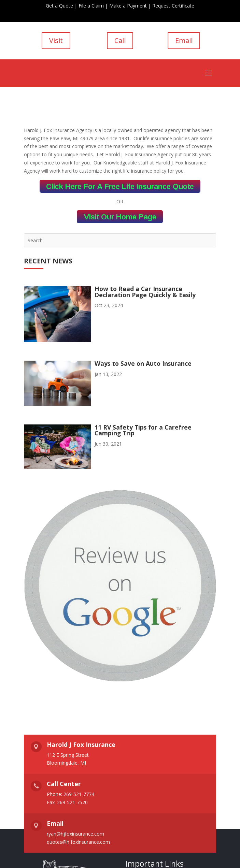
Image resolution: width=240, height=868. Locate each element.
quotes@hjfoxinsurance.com (78, 842)
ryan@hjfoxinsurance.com (75, 834)
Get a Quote (59, 6)
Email (184, 40)
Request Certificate (173, 6)
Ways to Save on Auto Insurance (143, 363)
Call (120, 40)
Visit (56, 40)
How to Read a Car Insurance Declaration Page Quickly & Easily (145, 292)
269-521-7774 (79, 794)
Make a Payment (128, 6)
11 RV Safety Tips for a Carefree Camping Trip (143, 430)
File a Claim (91, 6)
